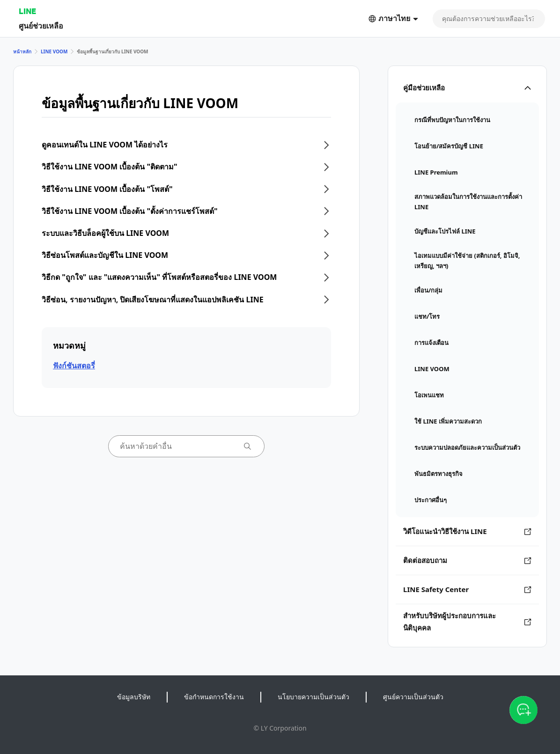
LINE (27, 11)
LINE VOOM (54, 51)
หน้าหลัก (22, 51)
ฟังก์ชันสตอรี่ (74, 366)
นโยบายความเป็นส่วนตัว (313, 697)
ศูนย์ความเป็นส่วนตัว (413, 697)
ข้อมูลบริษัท (134, 697)
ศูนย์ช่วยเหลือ (41, 26)
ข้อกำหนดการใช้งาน (214, 697)
